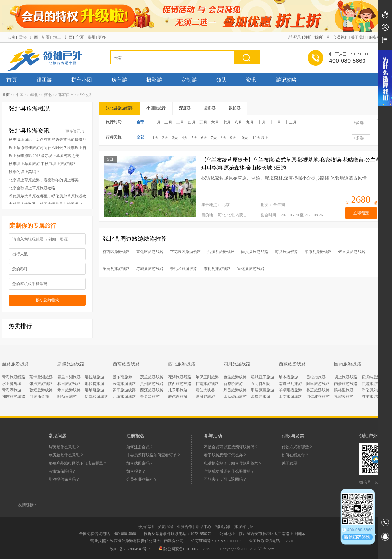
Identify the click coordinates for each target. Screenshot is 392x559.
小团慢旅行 (156, 108)
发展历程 (165, 527)
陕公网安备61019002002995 (185, 549)
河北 (48, 95)
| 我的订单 (321, 37)
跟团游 (44, 80)
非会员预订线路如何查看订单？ (153, 455)
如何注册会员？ (140, 447)
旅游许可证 (244, 527)
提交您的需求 (47, 300)
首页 (12, 80)
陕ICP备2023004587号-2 (130, 549)
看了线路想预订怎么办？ (225, 455)
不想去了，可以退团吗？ (225, 479)
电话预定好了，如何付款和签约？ (233, 463)
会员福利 (146, 527)
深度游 (185, 108)
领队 (221, 80)
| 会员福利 (339, 37)
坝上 (57, 37)
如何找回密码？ (140, 463)
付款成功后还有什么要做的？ (229, 471)
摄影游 (154, 80)
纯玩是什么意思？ (64, 447)
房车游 (119, 80)
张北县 (86, 95)
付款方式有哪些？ (297, 447)
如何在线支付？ (295, 455)
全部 (140, 122)
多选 (359, 123)
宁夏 (80, 37)
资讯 (251, 80)
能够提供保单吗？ (64, 479)
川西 (69, 37)
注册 (308, 37)
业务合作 (185, 527)
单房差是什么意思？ (66, 455)
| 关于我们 (358, 37)
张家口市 (66, 95)
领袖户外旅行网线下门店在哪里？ (78, 463)
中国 (20, 95)
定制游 (189, 80)
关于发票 (289, 463)
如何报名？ (136, 471)
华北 (34, 95)
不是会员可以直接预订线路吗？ (231, 447)
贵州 (91, 37)
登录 (297, 37)
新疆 (46, 37)
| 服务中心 (376, 37)
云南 (11, 37)
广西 (34, 37)
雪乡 (23, 37)
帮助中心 (204, 527)
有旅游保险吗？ (62, 471)
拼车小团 (82, 80)
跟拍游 (235, 108)
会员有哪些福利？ (142, 479)
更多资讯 (76, 131)
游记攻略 (286, 80)
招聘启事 (223, 527)
